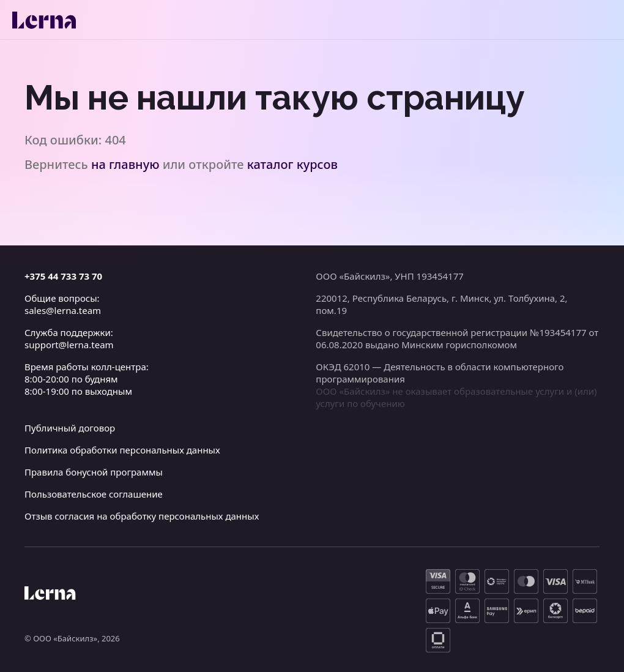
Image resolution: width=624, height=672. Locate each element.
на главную (125, 164)
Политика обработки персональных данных (122, 450)
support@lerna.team (69, 345)
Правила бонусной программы (94, 472)
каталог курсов (292, 164)
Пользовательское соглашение (94, 494)
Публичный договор (70, 428)
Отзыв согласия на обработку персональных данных (142, 516)
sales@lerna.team (63, 310)
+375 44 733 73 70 (63, 276)
